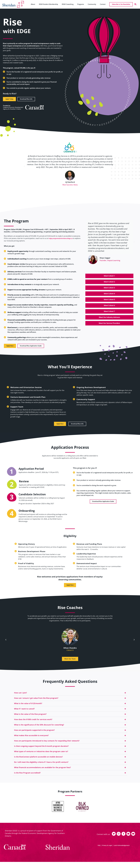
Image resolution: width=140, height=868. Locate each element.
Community (92, 4)
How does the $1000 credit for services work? (33, 723)
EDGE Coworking (68, 4)
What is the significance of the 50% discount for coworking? (39, 728)
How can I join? (20, 696)
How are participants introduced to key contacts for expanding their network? (47, 744)
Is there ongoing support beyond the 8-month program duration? (41, 750)
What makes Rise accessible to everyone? (31, 739)
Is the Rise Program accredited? (27, 776)
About (33, 4)
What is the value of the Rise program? (30, 718)
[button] (135, 4)
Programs (81, 4)
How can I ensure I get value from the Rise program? (36, 702)
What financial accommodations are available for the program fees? (42, 771)
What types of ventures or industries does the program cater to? (41, 755)
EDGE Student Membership (48, 4)
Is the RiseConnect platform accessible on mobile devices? (38, 760)
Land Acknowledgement (122, 846)
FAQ (99, 846)
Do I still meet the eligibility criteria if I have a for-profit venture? (41, 766)
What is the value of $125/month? (28, 707)
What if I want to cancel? (24, 712)
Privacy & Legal (107, 846)
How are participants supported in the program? (34, 734)
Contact (103, 4)
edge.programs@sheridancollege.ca (61, 242)
